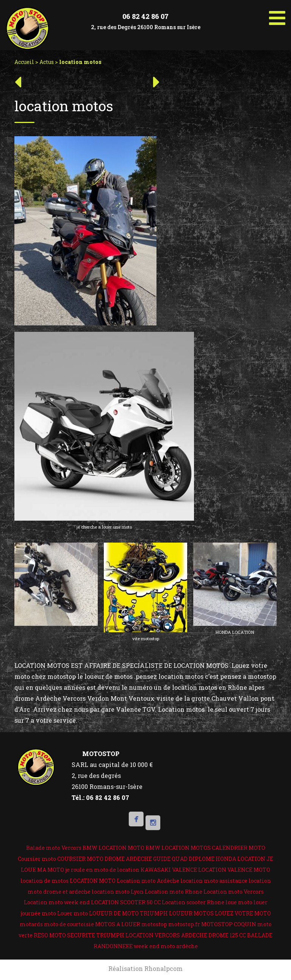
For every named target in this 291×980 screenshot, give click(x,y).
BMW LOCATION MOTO (113, 848)
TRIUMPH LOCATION (125, 935)
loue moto (239, 902)
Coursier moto (37, 859)
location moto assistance (214, 881)
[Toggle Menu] (277, 15)
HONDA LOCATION (240, 859)
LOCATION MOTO (93, 881)
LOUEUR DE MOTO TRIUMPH (128, 913)
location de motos (45, 881)
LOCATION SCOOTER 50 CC (126, 902)
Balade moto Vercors (54, 848)
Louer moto (73, 913)
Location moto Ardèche (148, 881)
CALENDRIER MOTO (239, 848)
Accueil (24, 62)
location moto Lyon (118, 892)
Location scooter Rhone (193, 902)
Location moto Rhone (174, 892)
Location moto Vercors (234, 892)
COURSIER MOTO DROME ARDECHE (105, 859)
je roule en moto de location (102, 870)
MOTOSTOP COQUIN (229, 924)
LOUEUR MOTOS (191, 913)
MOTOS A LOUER (118, 924)
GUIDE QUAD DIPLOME (184, 859)
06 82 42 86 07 (145, 16)
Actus (47, 62)
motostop (154, 924)
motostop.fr (184, 924)
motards (31, 924)
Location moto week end (57, 902)
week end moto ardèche (166, 946)
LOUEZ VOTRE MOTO (243, 913)
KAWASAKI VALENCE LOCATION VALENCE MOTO (205, 870)
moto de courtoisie (69, 924)
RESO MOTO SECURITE (64, 935)
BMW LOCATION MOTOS (178, 848)
